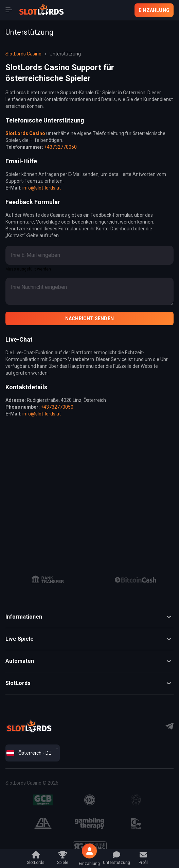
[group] (48, 580)
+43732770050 (60, 147)
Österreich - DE (29, 753)
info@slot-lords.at (42, 188)
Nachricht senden (89, 318)
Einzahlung (154, 10)
